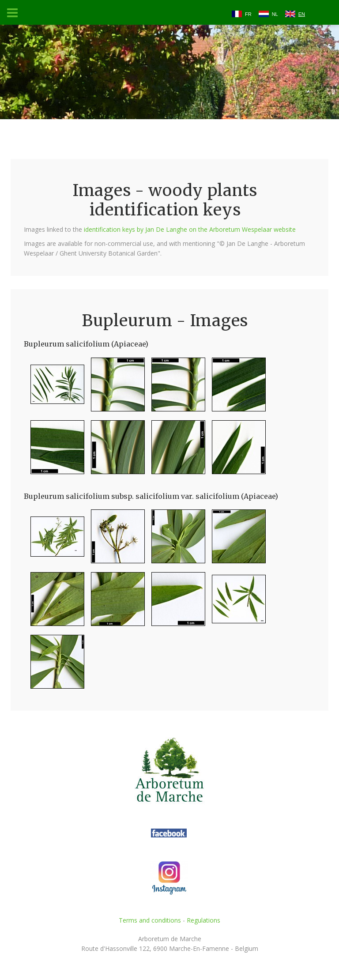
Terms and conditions (150, 920)
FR (248, 14)
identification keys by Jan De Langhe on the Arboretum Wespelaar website (190, 229)
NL (275, 14)
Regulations (203, 920)
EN (302, 14)
